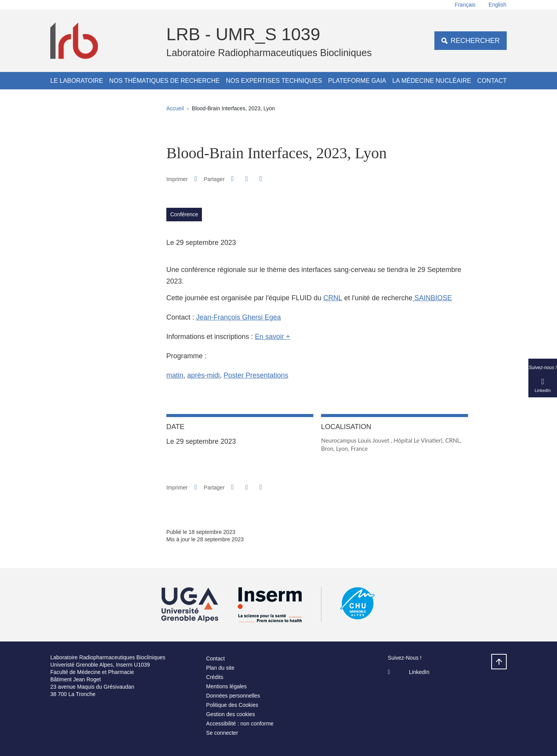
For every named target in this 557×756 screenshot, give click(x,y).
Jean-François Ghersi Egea (238, 317)
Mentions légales (226, 686)
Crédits (215, 677)
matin (175, 375)
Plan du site (220, 668)
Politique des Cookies (232, 705)
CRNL (333, 298)
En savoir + (273, 337)
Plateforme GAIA (357, 81)
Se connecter (222, 733)
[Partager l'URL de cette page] (261, 179)
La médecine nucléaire (432, 81)
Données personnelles (233, 696)
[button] (232, 179)
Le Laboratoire (77, 81)
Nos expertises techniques (274, 81)
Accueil (175, 108)
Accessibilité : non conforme (240, 724)
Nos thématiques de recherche (164, 81)
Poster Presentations (256, 375)
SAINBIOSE (432, 298)
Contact (492, 81)
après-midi (203, 375)
